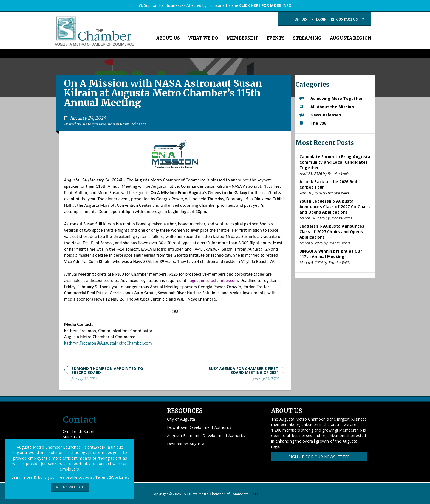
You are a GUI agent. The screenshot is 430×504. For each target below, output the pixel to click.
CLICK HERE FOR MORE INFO (265, 5)
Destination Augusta (186, 444)
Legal (255, 494)
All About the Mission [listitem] (327, 107)
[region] (245, 375)
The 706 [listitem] (313, 123)
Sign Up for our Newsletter (319, 457)
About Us (168, 38)
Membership (242, 38)
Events (276, 38)
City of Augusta (181, 419)
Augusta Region (351, 38)
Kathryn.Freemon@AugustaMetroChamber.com (108, 343)
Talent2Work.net (112, 477)
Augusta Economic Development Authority (206, 436)
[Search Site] (364, 19)
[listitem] (336, 165)
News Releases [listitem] (320, 115)
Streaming (307, 38)
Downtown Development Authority (199, 427)
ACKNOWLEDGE (70, 487)
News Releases (133, 124)
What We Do (203, 38)
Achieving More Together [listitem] (331, 98)
